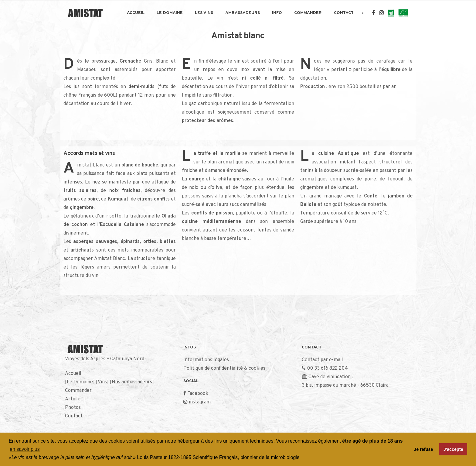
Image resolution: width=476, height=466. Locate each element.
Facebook (198, 394)
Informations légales (206, 360)
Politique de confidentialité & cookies (224, 368)
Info (277, 13)
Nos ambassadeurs (132, 382)
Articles (74, 399)
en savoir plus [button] (25, 449)
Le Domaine (170, 13)
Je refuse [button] (423, 449)
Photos (73, 408)
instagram (200, 402)
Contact (344, 13)
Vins (102, 382)
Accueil (136, 13)
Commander (308, 13)
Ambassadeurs (243, 13)
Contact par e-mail (322, 360)
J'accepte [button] (453, 449)
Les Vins (204, 13)
